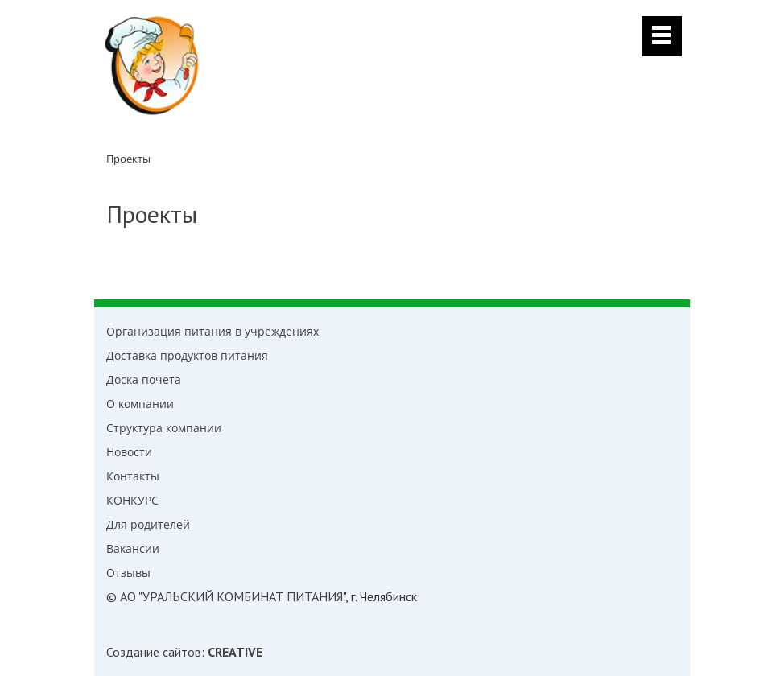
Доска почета (144, 379)
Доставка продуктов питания (187, 355)
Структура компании (164, 428)
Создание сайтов (154, 652)
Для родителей (148, 524)
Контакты (133, 476)
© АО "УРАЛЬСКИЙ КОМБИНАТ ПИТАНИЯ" (226, 596)
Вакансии (133, 548)
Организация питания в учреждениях (213, 331)
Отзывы (128, 573)
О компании (140, 404)
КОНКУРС (132, 500)
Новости (129, 452)
